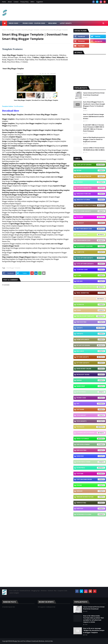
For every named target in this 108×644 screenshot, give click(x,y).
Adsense (91, 182)
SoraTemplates (19, 106)
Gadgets (91, 334)
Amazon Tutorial (91, 200)
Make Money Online (91, 369)
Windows (91, 456)
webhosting (91, 503)
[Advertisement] (90, 70)
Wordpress (91, 468)
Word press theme (91, 462)
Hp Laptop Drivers (91, 345)
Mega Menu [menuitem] (53, 23)
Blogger (91, 217)
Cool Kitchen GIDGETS (91, 258)
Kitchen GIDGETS (91, 357)
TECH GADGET (91, 415)
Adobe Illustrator (91, 176)
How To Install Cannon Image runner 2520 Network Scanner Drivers (94, 116)
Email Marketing (91, 293)
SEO (91, 404)
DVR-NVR (91, 281)
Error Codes (91, 299)
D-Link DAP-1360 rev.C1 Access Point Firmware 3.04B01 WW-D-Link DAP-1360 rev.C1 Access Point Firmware (94, 128)
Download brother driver (91, 287)
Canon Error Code (91, 240)
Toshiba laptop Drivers (91, 433)
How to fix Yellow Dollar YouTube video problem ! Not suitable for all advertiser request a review (93, 619)
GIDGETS (91, 328)
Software (91, 409)
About (10, 2)
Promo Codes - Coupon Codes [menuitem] (34, 23)
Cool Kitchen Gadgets (91, 264)
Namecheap (91, 386)
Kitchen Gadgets (91, 363)
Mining (91, 380)
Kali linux (91, 351)
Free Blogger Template (14, 30)
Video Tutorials (91, 439)
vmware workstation (91, 497)
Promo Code (91, 398)
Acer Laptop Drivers (91, 165)
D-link (91, 275)
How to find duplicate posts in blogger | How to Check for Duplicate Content (94, 139)
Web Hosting (91, 450)
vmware (91, 491)
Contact (16, 2)
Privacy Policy (24, 2)
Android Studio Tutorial (91, 205)
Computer (91, 252)
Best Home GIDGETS (91, 211)
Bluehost (91, 223)
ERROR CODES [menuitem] (13, 23)
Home (4, 2)
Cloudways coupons (91, 246)
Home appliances (91, 339)
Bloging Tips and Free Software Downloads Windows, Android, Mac (33, 641)
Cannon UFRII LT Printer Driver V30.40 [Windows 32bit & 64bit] (94, 149)
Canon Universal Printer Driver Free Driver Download (94, 94)
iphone (91, 485)
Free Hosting (91, 322)
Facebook (91, 305)
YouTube (91, 474)
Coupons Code (91, 270)
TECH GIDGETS (91, 421)
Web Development (91, 444)
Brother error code (91, 229)
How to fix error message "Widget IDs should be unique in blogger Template (94, 630)
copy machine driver (91, 479)
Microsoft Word (91, 374)
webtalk (91, 509)
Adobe (91, 170)
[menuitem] (5, 23)
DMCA (32, 2)
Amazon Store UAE (91, 194)
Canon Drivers (91, 235)
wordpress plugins (91, 514)
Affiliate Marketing (91, 188)
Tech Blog (91, 427)
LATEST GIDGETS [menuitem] (66, 23)
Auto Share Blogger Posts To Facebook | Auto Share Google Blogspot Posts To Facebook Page (94, 105)
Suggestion (40, 2)
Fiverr (91, 310)
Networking (91, 392)
